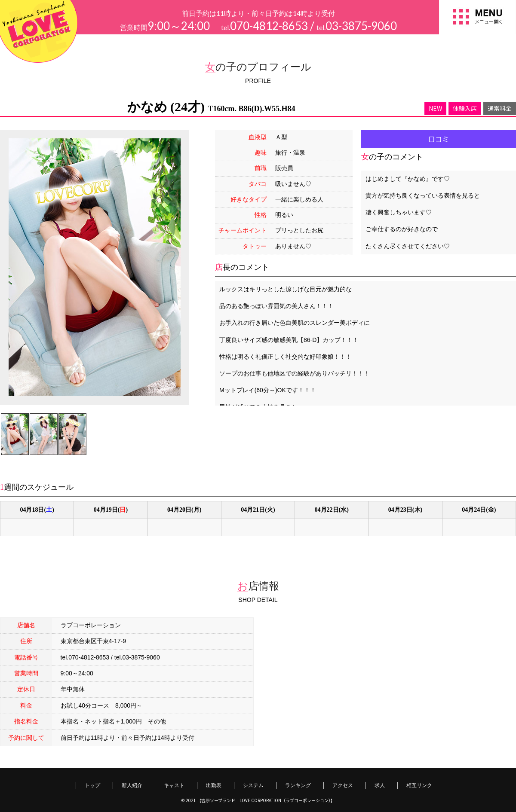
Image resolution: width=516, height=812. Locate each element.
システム (253, 785)
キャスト (174, 785)
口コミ (439, 139)
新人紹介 (132, 785)
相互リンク (419, 785)
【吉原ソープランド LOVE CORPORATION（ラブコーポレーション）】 (266, 800)
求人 (380, 785)
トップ (92, 785)
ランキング (298, 785)
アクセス (343, 785)
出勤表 (214, 785)
